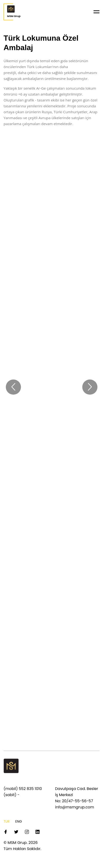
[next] (90, 387)
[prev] (13, 387)
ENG (19, 821)
